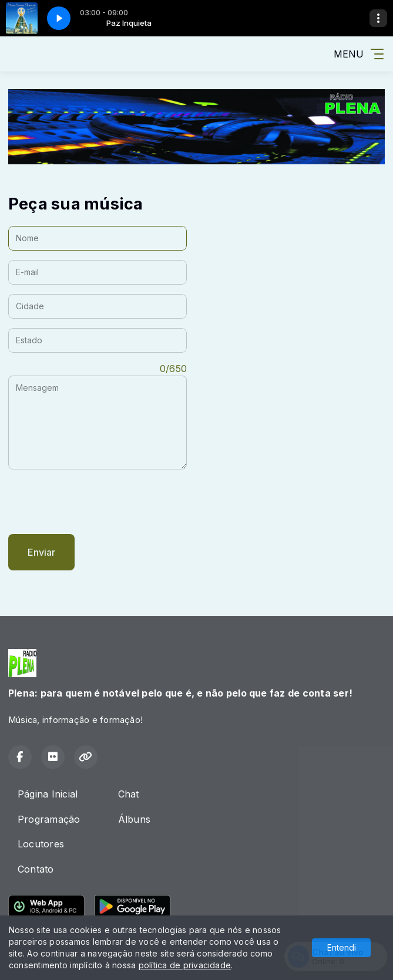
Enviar (41, 552)
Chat (129, 794)
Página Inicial (48, 794)
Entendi (342, 947)
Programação (49, 819)
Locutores (41, 844)
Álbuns (134, 819)
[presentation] (98, 502)
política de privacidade (185, 965)
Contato (36, 869)
